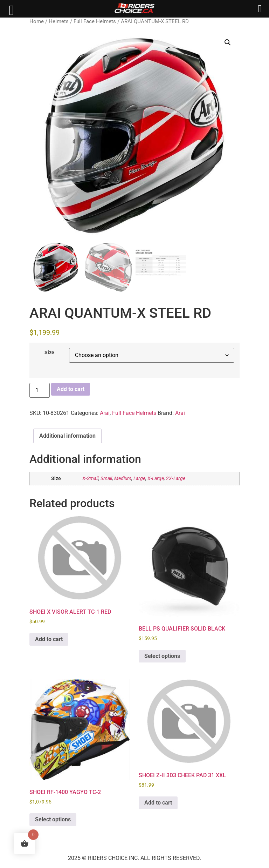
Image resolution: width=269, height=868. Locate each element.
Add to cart (71, 389)
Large (139, 479)
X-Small (90, 479)
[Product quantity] (40, 390)
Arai (105, 413)
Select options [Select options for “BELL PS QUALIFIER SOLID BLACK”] (162, 656)
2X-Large (176, 479)
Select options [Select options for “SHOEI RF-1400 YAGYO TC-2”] (53, 819)
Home (37, 21)
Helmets (59, 21)
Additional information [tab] (67, 436)
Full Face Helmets (95, 21)
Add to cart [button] (49, 639)
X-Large (156, 479)
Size (49, 353)
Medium (123, 479)
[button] (228, 42)
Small (106, 479)
